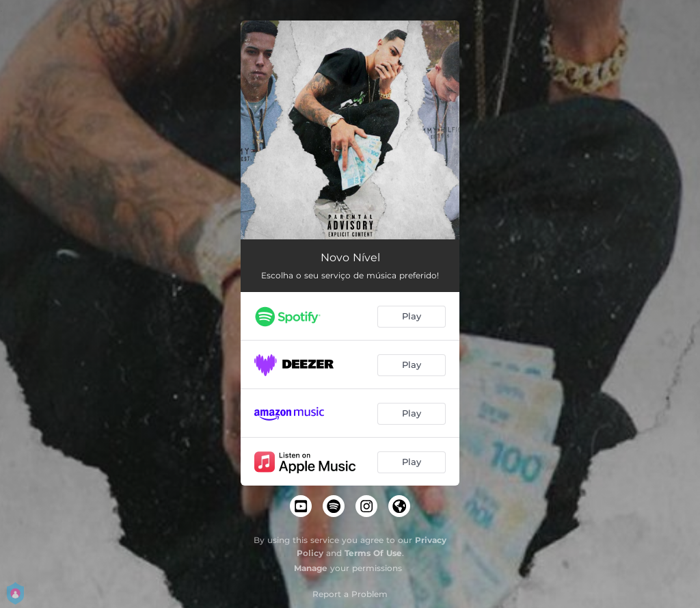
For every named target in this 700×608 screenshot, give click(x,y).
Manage (311, 568)
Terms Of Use (373, 553)
